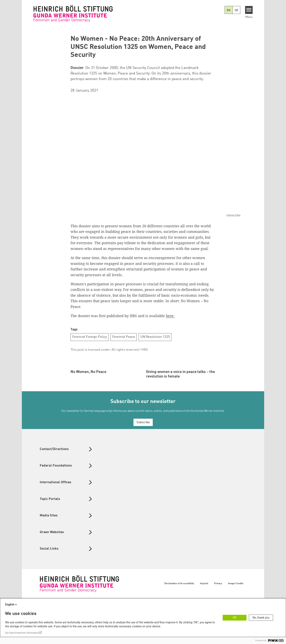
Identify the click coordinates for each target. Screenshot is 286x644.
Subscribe (143, 465)
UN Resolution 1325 (155, 337)
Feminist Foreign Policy (90, 337)
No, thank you (261, 618)
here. (170, 316)
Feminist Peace (124, 337)
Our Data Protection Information (22, 633)
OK (235, 618)
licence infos (233, 215)
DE (236, 10)
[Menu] (249, 10)
